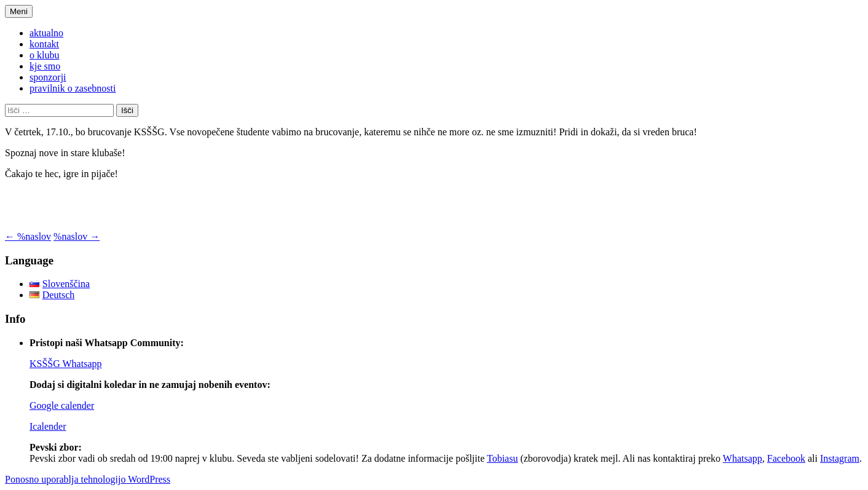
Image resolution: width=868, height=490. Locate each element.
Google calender (62, 405)
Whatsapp (743, 458)
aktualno (46, 33)
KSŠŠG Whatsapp (66, 364)
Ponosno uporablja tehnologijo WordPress (88, 479)
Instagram (840, 458)
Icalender (48, 426)
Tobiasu (502, 458)
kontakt (44, 44)
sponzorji (48, 77)
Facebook (786, 458)
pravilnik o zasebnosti (73, 88)
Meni (19, 11)
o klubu (44, 55)
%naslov (28, 236)
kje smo (45, 66)
